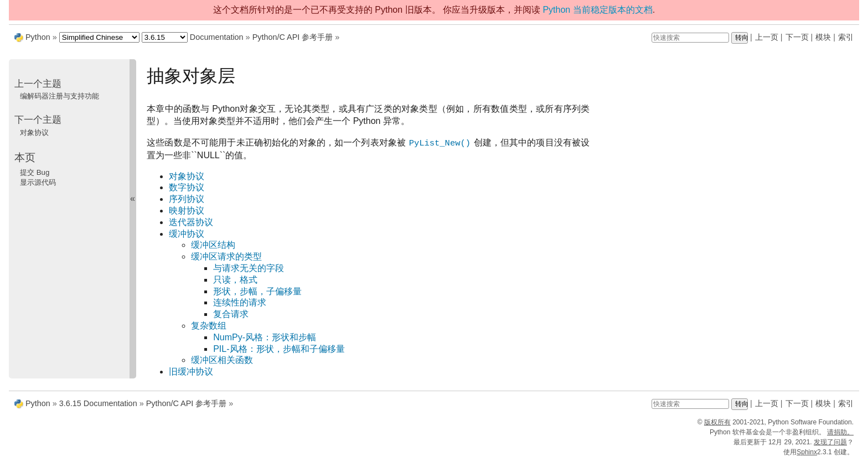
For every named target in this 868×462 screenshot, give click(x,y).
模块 (823, 37)
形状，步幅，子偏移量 (257, 291)
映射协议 (187, 211)
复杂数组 (209, 326)
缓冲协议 (187, 234)
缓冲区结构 (213, 245)
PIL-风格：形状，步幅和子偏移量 (279, 349)
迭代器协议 (191, 222)
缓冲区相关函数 (222, 360)
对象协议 (187, 176)
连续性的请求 (240, 302)
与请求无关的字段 (249, 268)
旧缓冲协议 (191, 372)
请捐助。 (840, 432)
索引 (846, 37)
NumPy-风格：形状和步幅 (265, 337)
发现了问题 (830, 442)
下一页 (797, 37)
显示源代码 (38, 182)
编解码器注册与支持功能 (60, 96)
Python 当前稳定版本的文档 (597, 10)
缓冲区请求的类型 (226, 256)
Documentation (217, 37)
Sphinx (807, 452)
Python (38, 37)
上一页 (767, 37)
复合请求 (231, 314)
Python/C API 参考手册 (293, 37)
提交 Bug (35, 172)
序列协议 (187, 199)
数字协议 (187, 187)
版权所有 (717, 422)
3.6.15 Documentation (98, 403)
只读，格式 (235, 280)
